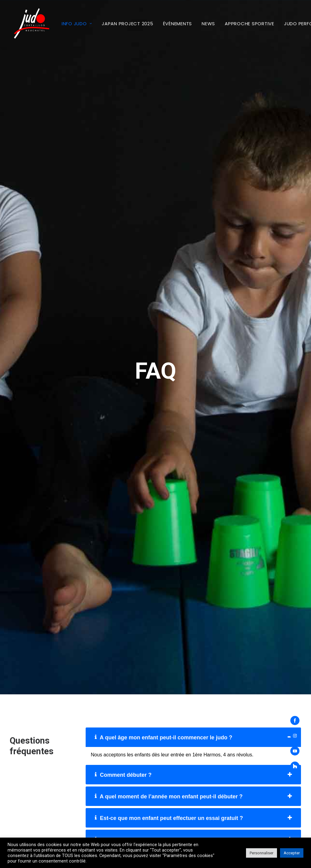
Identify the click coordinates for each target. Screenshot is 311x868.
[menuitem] (68, 23)
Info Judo (68, 24)
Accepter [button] (292, 853)
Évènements (169, 24)
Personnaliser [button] (261, 853)
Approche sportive (241, 24)
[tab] (193, 627)
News (200, 24)
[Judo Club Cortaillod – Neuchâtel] (27, 23)
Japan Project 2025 (119, 24)
